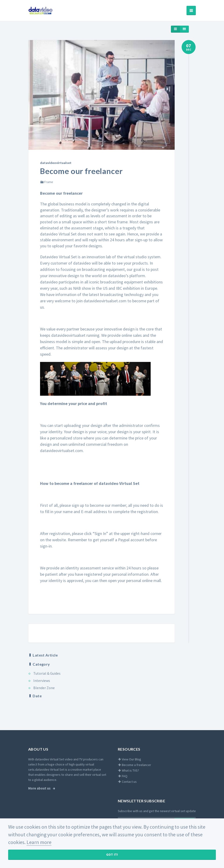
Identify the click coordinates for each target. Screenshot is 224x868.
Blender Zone (44, 688)
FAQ (123, 776)
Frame (47, 182)
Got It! (112, 854)
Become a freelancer (134, 765)
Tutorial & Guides (47, 673)
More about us (40, 788)
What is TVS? (128, 770)
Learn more (39, 842)
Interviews (42, 681)
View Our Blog (129, 759)
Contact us (127, 782)
